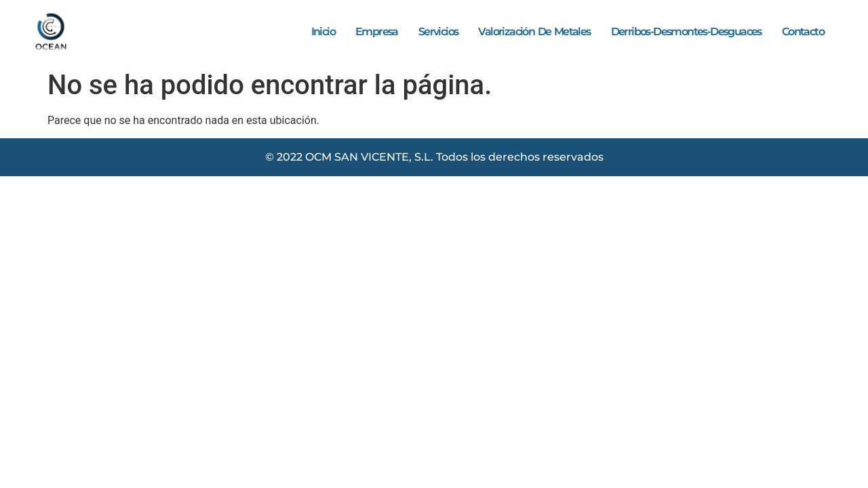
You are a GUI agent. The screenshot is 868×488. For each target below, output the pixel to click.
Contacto (803, 32)
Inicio (323, 32)
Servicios (438, 32)
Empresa (377, 32)
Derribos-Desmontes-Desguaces (686, 32)
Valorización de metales (534, 32)
